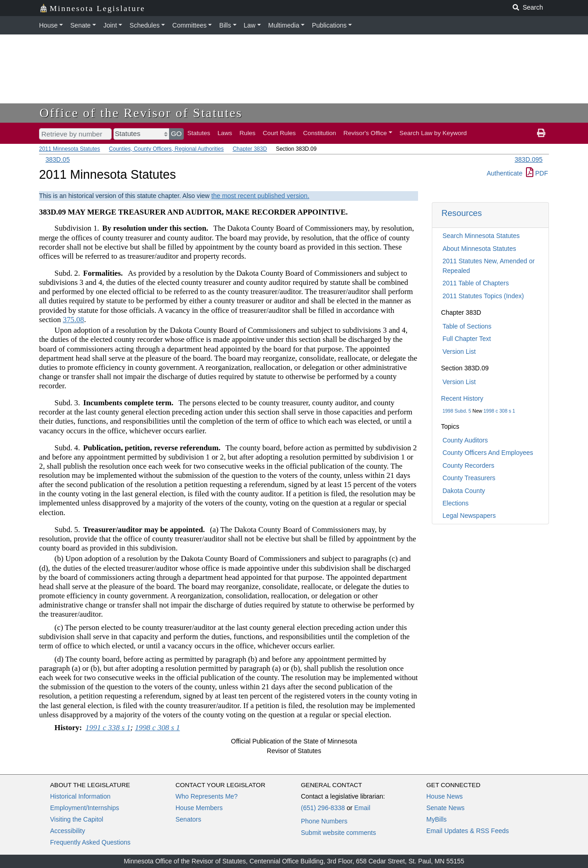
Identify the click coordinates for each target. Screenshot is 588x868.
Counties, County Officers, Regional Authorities (166, 149)
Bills (225, 25)
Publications (329, 25)
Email (362, 808)
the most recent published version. (260, 196)
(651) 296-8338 (323, 808)
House (48, 25)
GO (176, 133)
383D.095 (529, 159)
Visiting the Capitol (77, 819)
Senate (80, 25)
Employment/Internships (85, 808)
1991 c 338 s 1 (108, 728)
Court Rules (279, 133)
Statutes (199, 133)
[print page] (541, 133)
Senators (188, 819)
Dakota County (464, 491)
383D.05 (58, 159)
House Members (199, 808)
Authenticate (504, 173)
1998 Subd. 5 (457, 411)
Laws (225, 133)
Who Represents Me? (206, 796)
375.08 (73, 320)
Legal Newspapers (469, 516)
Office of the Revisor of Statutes (141, 113)
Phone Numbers (324, 821)
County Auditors (465, 440)
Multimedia (284, 25)
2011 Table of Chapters (476, 283)
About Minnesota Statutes (479, 249)
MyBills (436, 819)
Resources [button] (462, 213)
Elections (455, 503)
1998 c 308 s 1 (500, 411)
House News (444, 796)
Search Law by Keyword (433, 133)
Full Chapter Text (467, 339)
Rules (247, 133)
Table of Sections (467, 326)
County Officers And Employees (488, 453)
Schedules (144, 25)
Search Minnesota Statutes (481, 236)
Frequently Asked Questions (90, 842)
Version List (459, 352)
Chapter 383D (250, 149)
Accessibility (68, 831)
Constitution (320, 133)
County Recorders (468, 465)
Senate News (445, 808)
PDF (537, 173)
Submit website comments (338, 833)
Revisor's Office (365, 133)
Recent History (462, 398)
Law (250, 25)
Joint (110, 25)
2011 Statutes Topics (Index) (483, 296)
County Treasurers (469, 478)
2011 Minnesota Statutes (70, 149)
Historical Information (80, 796)
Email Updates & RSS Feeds (468, 831)
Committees (189, 25)
